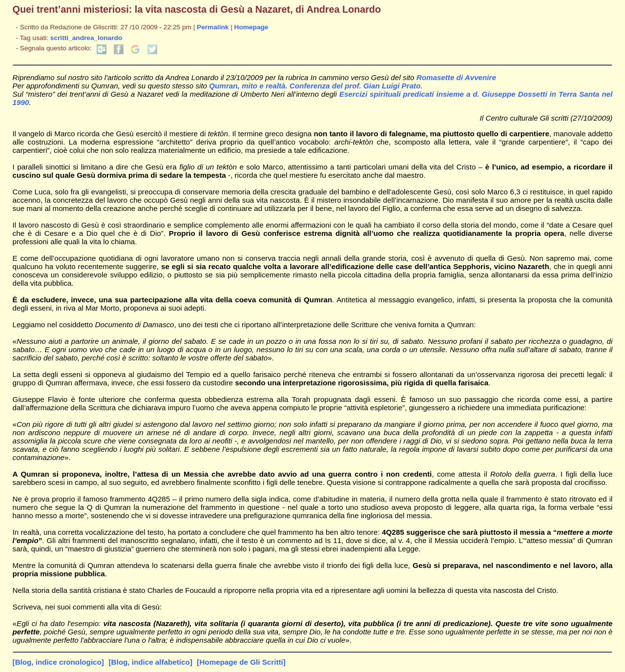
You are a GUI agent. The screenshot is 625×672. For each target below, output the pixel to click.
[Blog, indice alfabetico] (150, 662)
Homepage (251, 27)
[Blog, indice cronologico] (58, 662)
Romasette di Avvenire (456, 77)
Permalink (213, 27)
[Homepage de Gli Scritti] (241, 662)
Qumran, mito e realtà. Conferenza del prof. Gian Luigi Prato (315, 86)
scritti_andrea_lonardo (86, 38)
